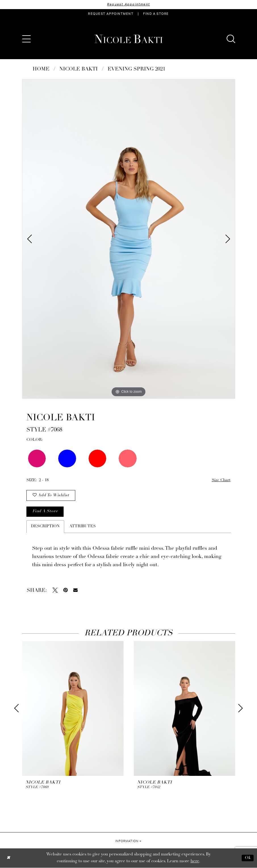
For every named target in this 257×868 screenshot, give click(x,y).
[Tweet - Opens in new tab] (55, 591)
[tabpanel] (129, 239)
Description (45, 527)
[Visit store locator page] (156, 14)
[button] (26, 39)
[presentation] (73, 709)
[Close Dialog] (8, 858)
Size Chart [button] (221, 480)
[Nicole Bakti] (129, 39)
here (195, 862)
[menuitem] (111, 14)
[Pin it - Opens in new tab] (65, 591)
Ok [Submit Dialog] (248, 858)
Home (41, 69)
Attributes (82, 527)
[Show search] (231, 39)
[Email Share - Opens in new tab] (75, 591)
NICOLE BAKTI (79, 69)
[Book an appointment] (111, 14)
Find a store (45, 512)
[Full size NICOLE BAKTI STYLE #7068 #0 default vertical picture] (129, 239)
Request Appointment (129, 4)
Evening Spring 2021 (136, 69)
